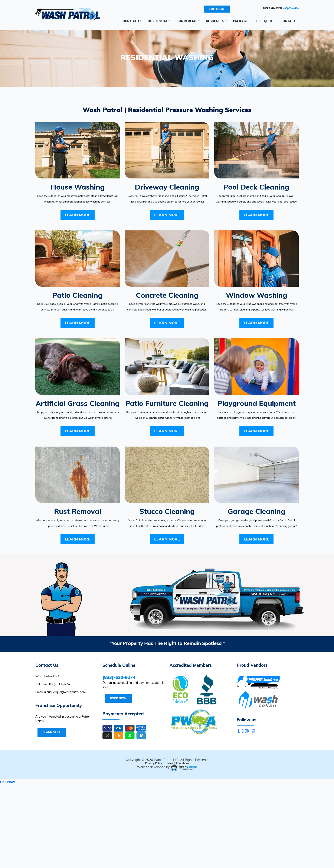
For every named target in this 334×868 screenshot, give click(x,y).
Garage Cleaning (256, 511)
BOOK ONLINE (217, 9)
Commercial (188, 21)
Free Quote (265, 21)
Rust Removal (78, 511)
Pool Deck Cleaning (256, 187)
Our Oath (132, 21)
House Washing (78, 187)
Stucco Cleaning (167, 511)
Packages (241, 21)
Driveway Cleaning (167, 187)
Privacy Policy (154, 763)
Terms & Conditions (177, 763)
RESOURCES (216, 21)
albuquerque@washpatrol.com (65, 692)
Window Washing (256, 295)
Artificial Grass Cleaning (78, 403)
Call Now (7, 782)
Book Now (118, 698)
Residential (159, 21)
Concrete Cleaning (167, 295)
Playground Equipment (257, 403)
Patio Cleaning (78, 295)
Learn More (78, 215)
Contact (288, 21)
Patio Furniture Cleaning (167, 403)
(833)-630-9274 (291, 8)
